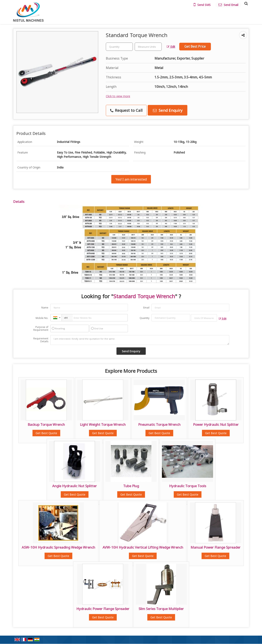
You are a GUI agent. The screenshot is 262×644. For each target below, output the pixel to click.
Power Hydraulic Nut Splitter (216, 424)
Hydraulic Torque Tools (188, 486)
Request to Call (126, 110)
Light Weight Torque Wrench (103, 424)
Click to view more (118, 96)
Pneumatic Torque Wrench (159, 424)
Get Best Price (195, 47)
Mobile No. (42, 318)
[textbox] (148, 47)
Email (146, 308)
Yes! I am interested (131, 179)
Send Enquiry (168, 110)
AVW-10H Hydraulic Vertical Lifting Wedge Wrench (143, 547)
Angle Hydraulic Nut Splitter (75, 486)
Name (45, 308)
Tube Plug (131, 486)
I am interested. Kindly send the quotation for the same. (140, 340)
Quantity (145, 318)
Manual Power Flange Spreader (216, 547)
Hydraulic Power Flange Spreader (103, 609)
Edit (171, 47)
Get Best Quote (46, 433)
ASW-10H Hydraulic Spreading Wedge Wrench (58, 547)
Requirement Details (41, 340)
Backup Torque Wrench (46, 424)
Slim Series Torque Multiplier (161, 609)
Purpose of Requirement (41, 329)
